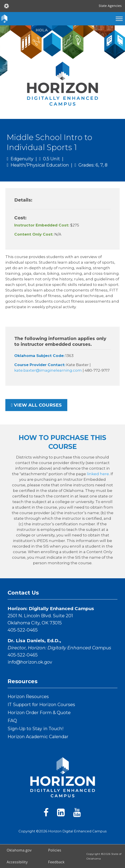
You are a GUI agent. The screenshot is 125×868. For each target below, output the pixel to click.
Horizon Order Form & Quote (39, 713)
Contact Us (23, 593)
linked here (98, 474)
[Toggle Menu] (119, 19)
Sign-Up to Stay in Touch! (36, 729)
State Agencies (110, 6)
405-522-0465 (23, 630)
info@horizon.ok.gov (30, 662)
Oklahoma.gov (19, 850)
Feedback (56, 862)
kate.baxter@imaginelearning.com (48, 370)
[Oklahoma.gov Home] (6, 6)
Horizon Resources (28, 697)
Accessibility (17, 862)
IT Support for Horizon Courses (41, 705)
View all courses (36, 405)
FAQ (12, 721)
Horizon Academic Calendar (38, 737)
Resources (23, 681)
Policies (55, 850)
